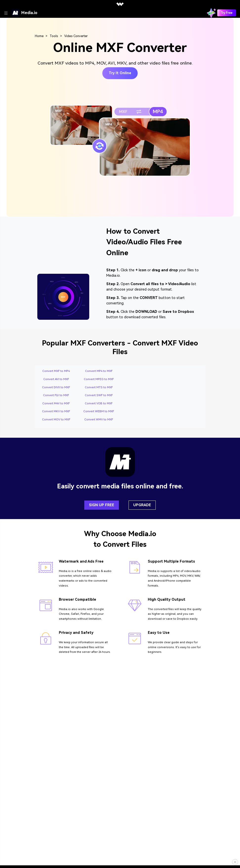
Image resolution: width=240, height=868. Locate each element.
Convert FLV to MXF (56, 395)
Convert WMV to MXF (99, 420)
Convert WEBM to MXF (99, 411)
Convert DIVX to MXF (56, 387)
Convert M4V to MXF (56, 403)
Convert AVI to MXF (56, 379)
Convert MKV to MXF (56, 411)
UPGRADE (142, 505)
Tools (54, 36)
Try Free (227, 13)
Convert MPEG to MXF (99, 379)
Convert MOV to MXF (56, 420)
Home (39, 36)
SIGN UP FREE (102, 505)
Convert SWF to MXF (99, 395)
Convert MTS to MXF (99, 387)
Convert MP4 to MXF (99, 371)
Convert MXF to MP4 (56, 371)
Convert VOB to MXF (99, 403)
